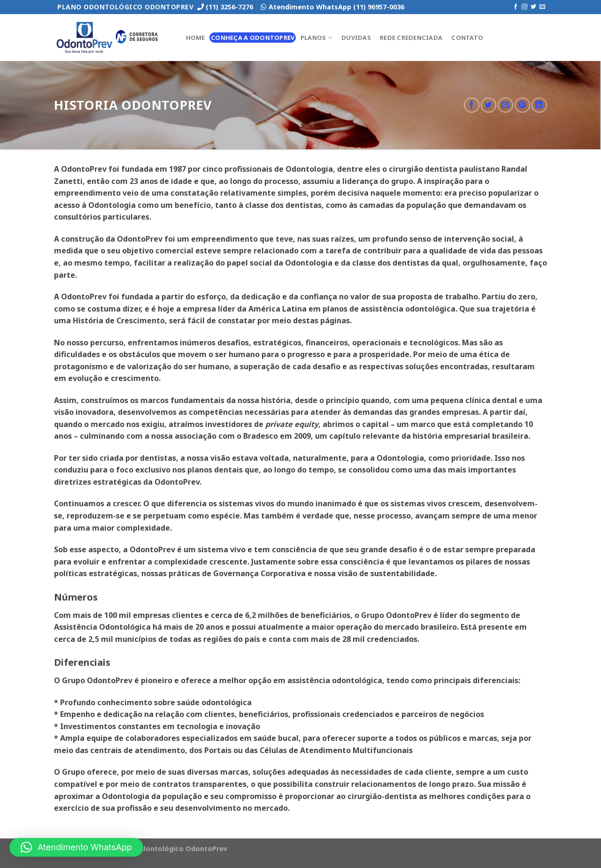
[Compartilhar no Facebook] (472, 105)
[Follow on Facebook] (516, 7)
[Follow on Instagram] (524, 7)
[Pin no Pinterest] (522, 105)
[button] (76, 847)
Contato (467, 38)
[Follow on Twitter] (533, 7)
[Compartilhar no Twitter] (489, 105)
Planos (316, 38)
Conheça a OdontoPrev (253, 38)
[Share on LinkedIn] (539, 105)
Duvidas (356, 38)
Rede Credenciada (411, 38)
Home (196, 38)
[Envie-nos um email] (542, 7)
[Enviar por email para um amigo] (505, 105)
